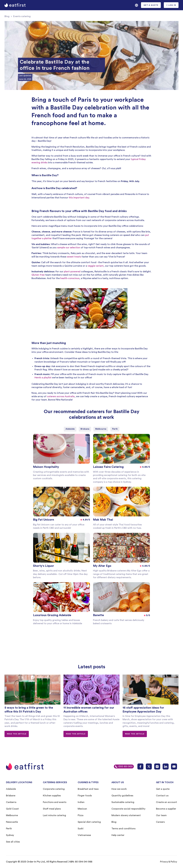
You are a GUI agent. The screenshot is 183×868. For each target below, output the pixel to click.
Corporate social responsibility (128, 809)
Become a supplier (166, 809)
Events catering (22, 16)
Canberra (11, 802)
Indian (81, 802)
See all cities (13, 842)
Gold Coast (12, 809)
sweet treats (74, 257)
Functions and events (55, 802)
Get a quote (163, 789)
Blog (7, 16)
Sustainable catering (123, 802)
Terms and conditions (123, 829)
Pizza (81, 815)
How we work (119, 789)
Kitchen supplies (52, 796)
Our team (161, 815)
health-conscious (70, 278)
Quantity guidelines (122, 796)
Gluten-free (38, 275)
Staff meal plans (52, 809)
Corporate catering (54, 789)
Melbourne (12, 815)
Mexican (82, 809)
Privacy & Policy (169, 862)
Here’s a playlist (43, 378)
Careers (160, 822)
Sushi (81, 829)
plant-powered (72, 272)
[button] (136, 5)
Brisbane (11, 796)
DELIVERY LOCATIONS (19, 782)
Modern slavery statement (126, 815)
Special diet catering (89, 822)
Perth (9, 829)
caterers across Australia (61, 396)
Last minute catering (54, 815)
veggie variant (96, 266)
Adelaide (11, 789)
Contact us (162, 796)
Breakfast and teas (88, 789)
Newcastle (12, 822)
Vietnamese (84, 835)
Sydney (10, 835)
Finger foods (85, 796)
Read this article (17, 734)
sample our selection (69, 248)
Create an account (166, 802)
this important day (79, 198)
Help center (118, 835)
